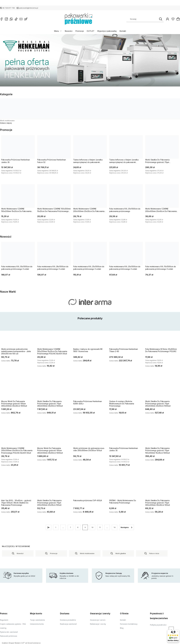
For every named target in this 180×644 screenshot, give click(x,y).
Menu (56, 31)
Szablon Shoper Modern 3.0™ (13, 643)
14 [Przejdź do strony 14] (114, 527)
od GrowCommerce (33, 643)
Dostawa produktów (68, 620)
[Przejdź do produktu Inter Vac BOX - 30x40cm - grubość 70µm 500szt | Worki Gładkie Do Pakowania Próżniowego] (17, 488)
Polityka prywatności (158, 625)
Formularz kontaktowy (129, 624)
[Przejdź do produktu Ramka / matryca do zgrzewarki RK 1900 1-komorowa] (89, 337)
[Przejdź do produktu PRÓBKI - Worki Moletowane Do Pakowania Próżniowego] (125, 488)
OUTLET (90, 31)
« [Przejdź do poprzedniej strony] (49, 527)
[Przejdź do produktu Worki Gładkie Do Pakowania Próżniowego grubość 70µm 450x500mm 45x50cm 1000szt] (53, 389)
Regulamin (4, 620)
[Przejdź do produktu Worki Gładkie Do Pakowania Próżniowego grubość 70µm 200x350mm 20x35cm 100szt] (53, 488)
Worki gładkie (121, 553)
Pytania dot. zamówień (9, 632)
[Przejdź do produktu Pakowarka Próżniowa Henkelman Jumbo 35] (125, 436)
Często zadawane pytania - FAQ (13, 624)
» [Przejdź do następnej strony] (127, 527)
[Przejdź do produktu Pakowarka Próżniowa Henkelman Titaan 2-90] (125, 337)
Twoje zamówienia (37, 620)
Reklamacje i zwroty (98, 624)
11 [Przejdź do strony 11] (100, 527)
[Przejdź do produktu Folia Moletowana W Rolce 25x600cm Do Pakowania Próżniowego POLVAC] (161, 337)
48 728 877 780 (9, 8)
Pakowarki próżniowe (9, 636)
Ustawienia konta (37, 624)
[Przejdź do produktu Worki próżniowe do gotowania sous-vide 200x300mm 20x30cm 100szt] (89, 436)
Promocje (80, 31)
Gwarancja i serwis (98, 620)
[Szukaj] (161, 19)
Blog (122, 628)
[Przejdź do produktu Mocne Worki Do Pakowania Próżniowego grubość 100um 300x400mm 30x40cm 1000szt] (17, 389)
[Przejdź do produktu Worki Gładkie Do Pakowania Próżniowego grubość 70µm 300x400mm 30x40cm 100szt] (161, 488)
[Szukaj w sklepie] (143, 19)
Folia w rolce (154, 553)
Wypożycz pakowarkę (107, 31)
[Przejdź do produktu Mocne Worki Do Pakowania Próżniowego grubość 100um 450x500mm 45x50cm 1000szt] (53, 436)
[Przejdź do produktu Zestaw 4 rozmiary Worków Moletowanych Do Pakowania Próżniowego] (125, 389)
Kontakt (123, 31)
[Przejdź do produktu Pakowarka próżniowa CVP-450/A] (89, 488)
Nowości (69, 31)
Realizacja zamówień (68, 624)
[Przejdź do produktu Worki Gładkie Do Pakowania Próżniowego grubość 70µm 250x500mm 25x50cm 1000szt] (161, 389)
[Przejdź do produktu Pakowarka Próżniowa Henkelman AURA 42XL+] (89, 389)
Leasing (3, 628)
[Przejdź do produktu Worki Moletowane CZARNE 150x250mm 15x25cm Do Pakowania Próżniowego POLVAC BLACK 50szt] (53, 337)
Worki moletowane (7, 121)
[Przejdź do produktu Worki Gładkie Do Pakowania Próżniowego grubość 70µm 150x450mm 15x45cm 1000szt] (161, 436)
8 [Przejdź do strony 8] (78, 527)
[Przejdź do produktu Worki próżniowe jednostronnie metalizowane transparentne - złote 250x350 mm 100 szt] (17, 337)
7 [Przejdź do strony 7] (70, 527)
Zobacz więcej (6, 123)
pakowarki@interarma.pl (29, 8)
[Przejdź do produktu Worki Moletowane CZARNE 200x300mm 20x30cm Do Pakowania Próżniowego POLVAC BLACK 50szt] (17, 436)
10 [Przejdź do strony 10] (92, 527)
